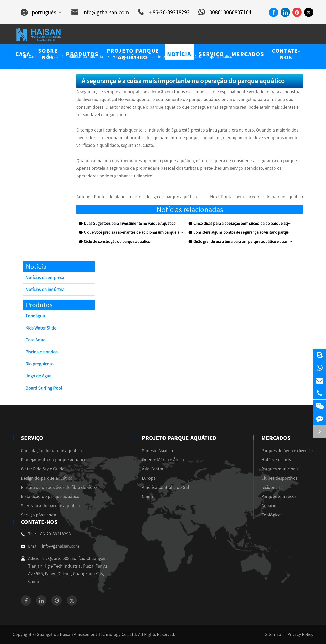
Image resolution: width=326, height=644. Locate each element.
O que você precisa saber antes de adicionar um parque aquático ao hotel (133, 232)
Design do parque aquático (47, 478)
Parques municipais (280, 469)
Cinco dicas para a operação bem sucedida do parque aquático (243, 224)
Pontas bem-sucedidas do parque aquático (262, 197)
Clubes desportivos (279, 478)
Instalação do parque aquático (50, 496)
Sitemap (273, 634)
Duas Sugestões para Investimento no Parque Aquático (130, 224)
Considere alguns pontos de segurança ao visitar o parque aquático (243, 232)
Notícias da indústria (45, 290)
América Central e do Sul (168, 487)
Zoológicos (272, 515)
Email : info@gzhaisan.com (50, 546)
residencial (272, 487)
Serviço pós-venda (38, 515)
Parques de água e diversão (287, 451)
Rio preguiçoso (40, 364)
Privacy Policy (300, 634)
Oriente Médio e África (165, 460)
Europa (151, 478)
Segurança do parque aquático (50, 506)
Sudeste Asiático (160, 451)
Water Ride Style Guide (43, 469)
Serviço (32, 438)
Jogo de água (38, 376)
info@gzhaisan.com (100, 12)
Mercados (275, 438)
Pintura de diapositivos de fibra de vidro (59, 487)
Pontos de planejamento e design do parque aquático (145, 197)
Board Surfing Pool (44, 388)
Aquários (270, 506)
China (149, 496)
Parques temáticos (279, 496)
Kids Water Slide (41, 328)
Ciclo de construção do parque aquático (117, 242)
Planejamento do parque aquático (54, 460)
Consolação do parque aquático (51, 451)
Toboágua (35, 316)
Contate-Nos (38, 522)
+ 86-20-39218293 (164, 12)
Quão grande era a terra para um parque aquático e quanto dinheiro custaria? (243, 242)
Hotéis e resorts (276, 460)
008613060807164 (225, 12)
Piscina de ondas (41, 352)
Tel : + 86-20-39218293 (46, 534)
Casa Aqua (35, 340)
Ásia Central (155, 469)
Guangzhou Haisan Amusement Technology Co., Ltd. (87, 634)
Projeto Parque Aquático (179, 438)
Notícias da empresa (45, 278)
